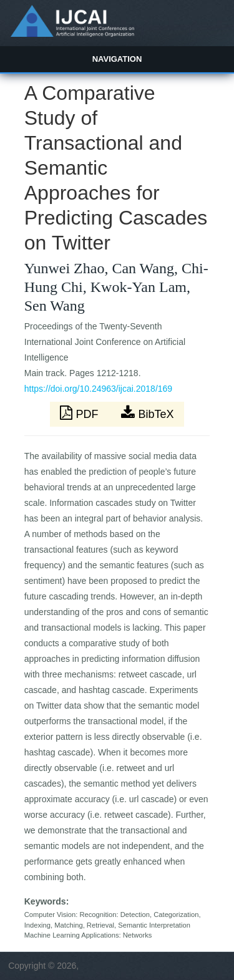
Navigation (117, 59)
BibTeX (147, 413)
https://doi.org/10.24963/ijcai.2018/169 (98, 389)
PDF (80, 413)
